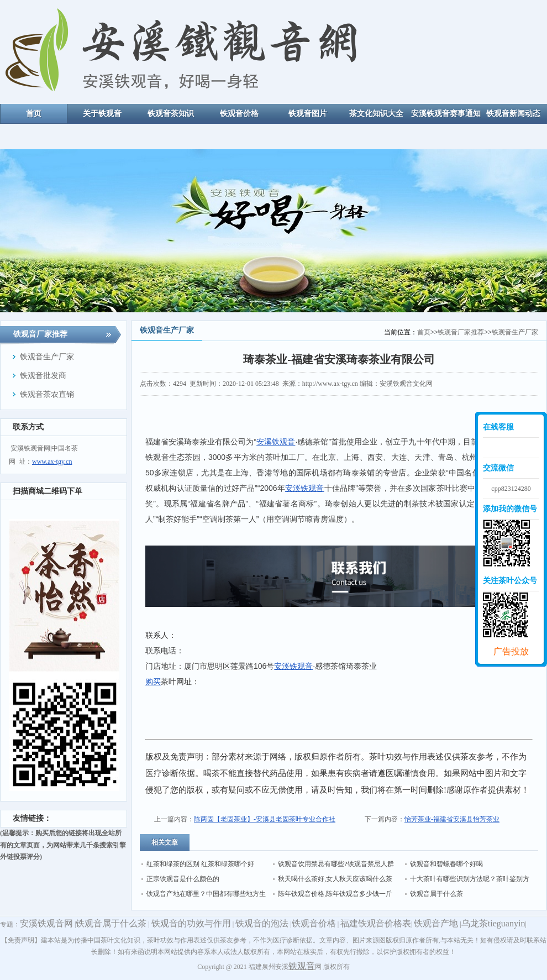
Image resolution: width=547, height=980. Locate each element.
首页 (424, 332)
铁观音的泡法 (262, 923)
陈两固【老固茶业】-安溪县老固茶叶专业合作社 (265, 819)
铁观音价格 (314, 923)
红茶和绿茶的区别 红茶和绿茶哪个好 (200, 864)
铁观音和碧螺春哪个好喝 (446, 864)
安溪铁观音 (276, 442)
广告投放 (511, 651)
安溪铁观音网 (46, 923)
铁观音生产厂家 (515, 332)
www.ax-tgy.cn (52, 462)
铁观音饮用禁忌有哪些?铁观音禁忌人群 (336, 864)
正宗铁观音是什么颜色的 (183, 879)
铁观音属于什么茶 (436, 894)
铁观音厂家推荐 (461, 332)
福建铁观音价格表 (376, 923)
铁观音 (302, 966)
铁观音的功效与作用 (191, 923)
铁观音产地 (436, 923)
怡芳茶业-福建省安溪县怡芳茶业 (452, 819)
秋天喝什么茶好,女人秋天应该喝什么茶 (335, 879)
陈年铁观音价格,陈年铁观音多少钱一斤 (335, 894)
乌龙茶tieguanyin (493, 923)
